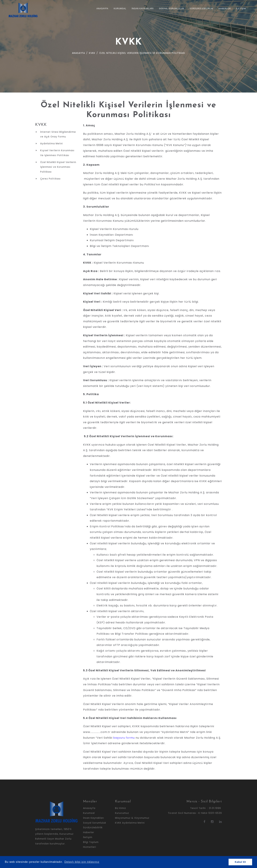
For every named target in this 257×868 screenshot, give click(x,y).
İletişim (241, 9)
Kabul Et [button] (240, 862)
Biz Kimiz (121, 808)
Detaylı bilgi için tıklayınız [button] (82, 862)
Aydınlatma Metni (51, 144)
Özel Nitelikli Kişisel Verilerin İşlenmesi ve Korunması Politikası (58, 167)
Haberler (225, 9)
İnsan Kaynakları (143, 9)
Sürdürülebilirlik (201, 9)
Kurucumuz (122, 813)
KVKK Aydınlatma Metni (130, 823)
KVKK (92, 53)
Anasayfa (102, 9)
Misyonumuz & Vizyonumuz (132, 818)
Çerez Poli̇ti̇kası (50, 179)
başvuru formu (124, 738)
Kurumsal (120, 9)
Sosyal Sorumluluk (172, 9)
